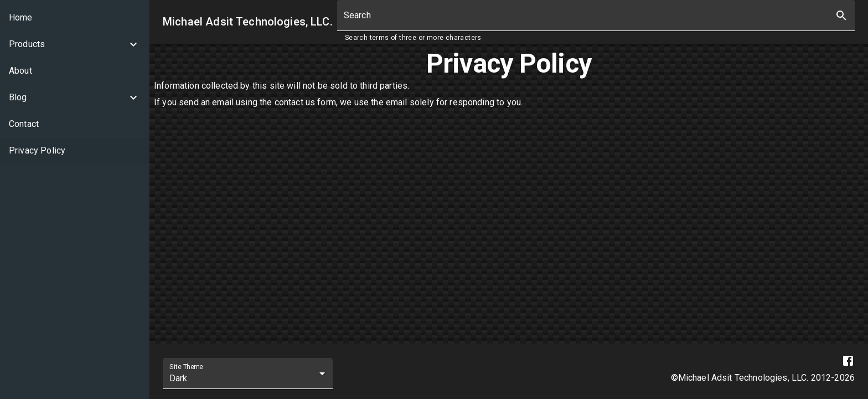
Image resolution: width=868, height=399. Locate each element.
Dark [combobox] (179, 378)
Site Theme (186, 367)
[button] (74, 44)
